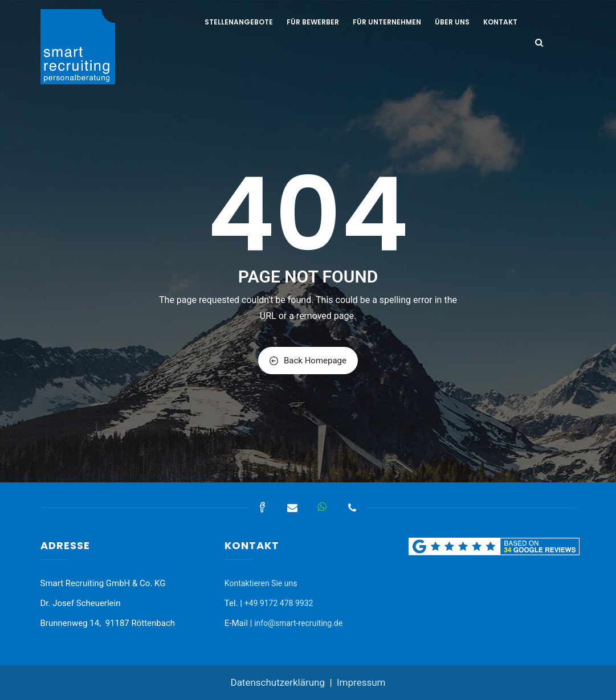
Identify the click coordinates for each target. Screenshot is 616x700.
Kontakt (500, 22)
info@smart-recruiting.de (298, 623)
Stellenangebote (239, 22)
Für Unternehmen (387, 22)
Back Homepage (308, 361)
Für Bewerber (313, 22)
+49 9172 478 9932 (279, 603)
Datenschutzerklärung (277, 682)
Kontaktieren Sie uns (261, 583)
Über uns (452, 22)
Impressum (361, 682)
